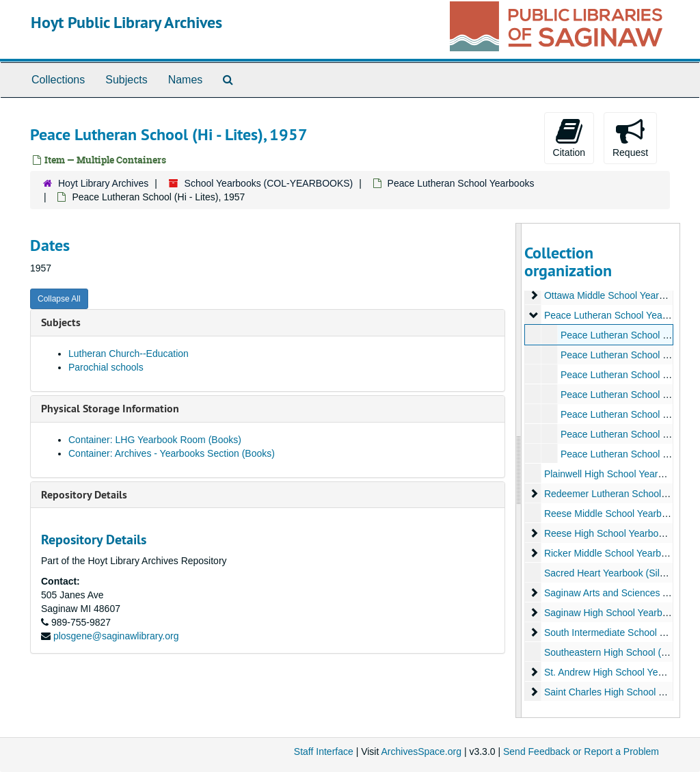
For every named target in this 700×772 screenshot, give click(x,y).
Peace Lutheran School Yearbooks (461, 183)
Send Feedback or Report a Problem (581, 751)
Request (630, 137)
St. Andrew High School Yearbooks (617, 672)
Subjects (126, 80)
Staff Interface (324, 751)
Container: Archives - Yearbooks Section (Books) (172, 453)
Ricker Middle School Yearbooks (612, 553)
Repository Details (84, 495)
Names (186, 80)
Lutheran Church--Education (129, 354)
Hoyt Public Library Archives (126, 22)
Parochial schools (106, 367)
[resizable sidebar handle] (519, 470)
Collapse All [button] (59, 299)
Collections (58, 80)
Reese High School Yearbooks (608, 533)
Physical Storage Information (110, 409)
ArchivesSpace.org (421, 751)
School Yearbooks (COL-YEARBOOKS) (269, 183)
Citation (569, 137)
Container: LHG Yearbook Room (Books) (155, 440)
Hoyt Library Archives (103, 183)
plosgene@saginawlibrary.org (116, 636)
